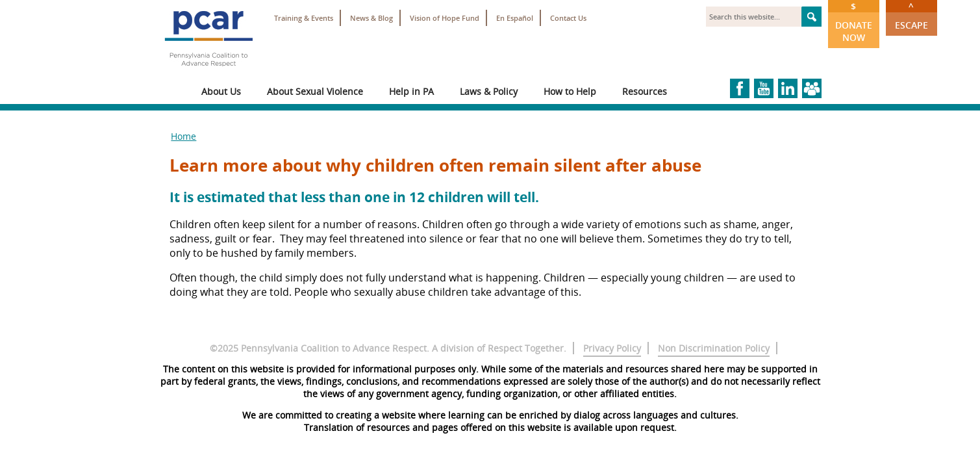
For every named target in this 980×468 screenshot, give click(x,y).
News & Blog (371, 18)
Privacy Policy (612, 348)
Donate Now (854, 22)
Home (183, 136)
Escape (911, 16)
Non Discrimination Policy (714, 348)
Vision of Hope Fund (445, 18)
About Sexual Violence (315, 91)
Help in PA (411, 91)
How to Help (570, 91)
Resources (645, 91)
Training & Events (304, 18)
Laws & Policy (489, 91)
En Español (515, 18)
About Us (221, 91)
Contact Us (568, 18)
